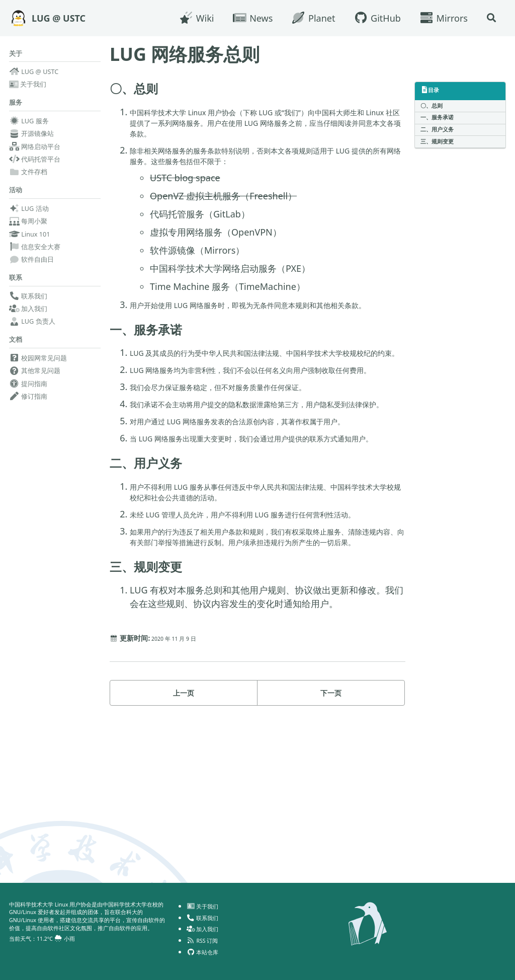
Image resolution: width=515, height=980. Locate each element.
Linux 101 (30, 242)
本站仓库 (206, 945)
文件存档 (28, 177)
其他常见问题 (35, 385)
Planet (309, 18)
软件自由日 (31, 267)
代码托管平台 (35, 164)
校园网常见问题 (38, 372)
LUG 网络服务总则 (185, 54)
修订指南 (28, 410)
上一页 (184, 832)
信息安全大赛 (35, 255)
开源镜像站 (31, 139)
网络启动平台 (35, 152)
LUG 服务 (29, 126)
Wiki (192, 18)
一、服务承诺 (440, 121)
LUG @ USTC (59, 18)
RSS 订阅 (205, 934)
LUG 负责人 (32, 333)
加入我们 (28, 320)
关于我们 (28, 87)
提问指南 (28, 398)
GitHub (373, 18)
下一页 (331, 832)
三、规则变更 (440, 150)
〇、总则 (434, 107)
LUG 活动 (29, 216)
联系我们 (28, 307)
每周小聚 (28, 229)
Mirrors (439, 18)
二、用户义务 (440, 136)
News (248, 18)
